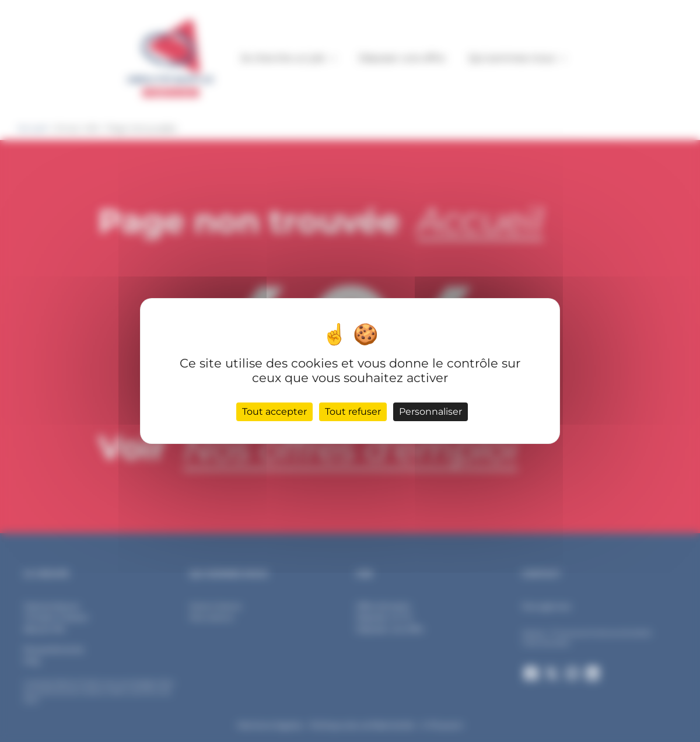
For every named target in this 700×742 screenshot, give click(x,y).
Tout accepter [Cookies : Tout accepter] (274, 412)
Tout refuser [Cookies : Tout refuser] (353, 412)
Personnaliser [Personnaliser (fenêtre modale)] (430, 412)
